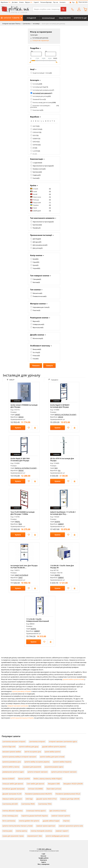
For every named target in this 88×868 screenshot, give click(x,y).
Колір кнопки (36, 255)
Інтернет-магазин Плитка (11, 24)
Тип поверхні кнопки (40, 276)
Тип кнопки (35, 290)
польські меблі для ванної (13, 784)
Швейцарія (37, 211)
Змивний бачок (38, 99)
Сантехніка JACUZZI (10, 804)
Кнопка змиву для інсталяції (43, 102)
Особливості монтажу (40, 346)
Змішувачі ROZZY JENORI (73, 784)
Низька (35, 355)
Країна (33, 185)
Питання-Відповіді (46, 2)
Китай (35, 194)
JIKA (34, 148)
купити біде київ (9, 747)
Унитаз (35, 178)
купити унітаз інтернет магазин (64, 772)
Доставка (15, 2)
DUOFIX (57, 522)
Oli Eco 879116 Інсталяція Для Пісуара (62, 459)
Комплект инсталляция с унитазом (40, 106)
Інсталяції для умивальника (43, 90)
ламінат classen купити (61, 816)
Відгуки (29, 2)
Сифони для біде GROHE (70, 799)
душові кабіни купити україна (54, 747)
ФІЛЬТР (11, 380)
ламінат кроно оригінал (46, 826)
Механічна (37, 293)
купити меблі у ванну (11, 767)
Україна (36, 205)
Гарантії (36, 2)
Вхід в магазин (83, 2)
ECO (56, 468)
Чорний (36, 268)
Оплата (21, 2)
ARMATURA (37, 129)
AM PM (35, 126)
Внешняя (36, 349)
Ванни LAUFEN (24, 779)
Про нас (56, 2)
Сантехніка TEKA (45, 804)
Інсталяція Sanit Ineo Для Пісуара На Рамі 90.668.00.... (24, 567)
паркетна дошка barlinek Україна (35, 816)
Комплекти (37, 110)
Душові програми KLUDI (12, 794)
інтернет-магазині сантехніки (18, 706)
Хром (35, 265)
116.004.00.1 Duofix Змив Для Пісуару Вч (62, 567)
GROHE (35, 142)
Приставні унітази (54, 789)
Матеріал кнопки (38, 304)
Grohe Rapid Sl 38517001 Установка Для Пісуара (20, 459)
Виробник (35, 117)
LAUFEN (36, 151)
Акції (32, 69)
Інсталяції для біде (39, 87)
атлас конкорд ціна (10, 816)
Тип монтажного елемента (42, 218)
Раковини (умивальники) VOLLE (68, 794)
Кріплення (36, 172)
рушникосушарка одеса (54, 767)
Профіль (36, 228)
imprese (66, 821)
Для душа (36, 242)
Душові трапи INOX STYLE (47, 799)
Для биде (36, 239)
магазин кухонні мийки (12, 752)
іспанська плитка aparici (36, 811)
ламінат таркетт (62, 831)
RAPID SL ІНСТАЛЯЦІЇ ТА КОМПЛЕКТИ (68, 415)
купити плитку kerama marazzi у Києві (18, 826)
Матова (35, 282)
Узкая (35, 359)
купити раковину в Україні (22, 691)
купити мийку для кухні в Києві (52, 757)
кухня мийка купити (53, 752)
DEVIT (35, 135)
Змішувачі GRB (54, 784)
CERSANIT (36, 132)
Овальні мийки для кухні (12, 799)
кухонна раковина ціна (12, 762)
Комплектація (36, 159)
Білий (35, 259)
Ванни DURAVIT (9, 779)
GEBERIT (36, 139)
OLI (34, 154)
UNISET (18, 415)
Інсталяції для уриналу (40, 38)
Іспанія (35, 189)
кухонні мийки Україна (62, 762)
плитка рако (7, 831)
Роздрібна (35, 48)
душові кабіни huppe (51, 821)
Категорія (34, 80)
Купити (18, 428)
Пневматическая (39, 296)
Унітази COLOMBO (36, 789)
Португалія (37, 202)
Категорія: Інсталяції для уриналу (53, 24)
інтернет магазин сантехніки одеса (63, 741)
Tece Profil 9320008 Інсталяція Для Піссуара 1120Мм (23, 513)
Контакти (63, 2)
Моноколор (37, 338)
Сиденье (36, 175)
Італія (35, 191)
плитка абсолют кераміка (13, 811)
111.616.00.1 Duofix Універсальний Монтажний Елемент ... (38, 621)
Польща (36, 200)
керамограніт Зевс (35, 836)
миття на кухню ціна (33, 752)
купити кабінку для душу (29, 747)
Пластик (36, 310)
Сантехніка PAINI (28, 804)
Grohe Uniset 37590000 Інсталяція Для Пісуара (24, 406)
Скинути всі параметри (41, 40)
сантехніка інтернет (37, 741)
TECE (20, 524)
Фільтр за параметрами (41, 32)
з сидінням (37, 163)
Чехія (35, 208)
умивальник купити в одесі (13, 772)
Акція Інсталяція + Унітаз (41, 73)
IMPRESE (36, 145)
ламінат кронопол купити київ (71, 826)
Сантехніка (26, 24)
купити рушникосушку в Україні (22, 718)
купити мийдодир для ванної (57, 836)
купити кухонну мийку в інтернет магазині (19, 757)
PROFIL (18, 522)
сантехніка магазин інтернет (14, 741)
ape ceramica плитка (58, 811)
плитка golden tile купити (29, 821)
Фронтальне (37, 327)
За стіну (36, 352)
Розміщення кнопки (39, 318)
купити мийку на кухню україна (37, 762)
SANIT (21, 578)
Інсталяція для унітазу (40, 96)
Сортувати (53, 380)
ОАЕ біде (29, 799)
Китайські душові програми (13, 789)
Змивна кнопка (38, 169)
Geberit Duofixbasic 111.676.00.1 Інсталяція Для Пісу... (63, 513)
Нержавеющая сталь (40, 307)
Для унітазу (37, 248)
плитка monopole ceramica (41, 831)
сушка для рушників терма (13, 836)
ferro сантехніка (9, 821)
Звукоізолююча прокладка (42, 166)
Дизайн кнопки (37, 335)
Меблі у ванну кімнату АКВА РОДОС (48, 779)
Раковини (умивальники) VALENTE (38, 794)
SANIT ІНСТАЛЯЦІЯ (22, 575)
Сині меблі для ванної (35, 784)
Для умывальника (39, 245)
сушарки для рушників (32, 767)
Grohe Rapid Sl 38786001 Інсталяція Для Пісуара (60, 406)
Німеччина (37, 197)
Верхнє (35, 321)
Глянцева (36, 279)
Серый (35, 262)
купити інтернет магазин (38, 772)
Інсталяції (36, 24)
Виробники (6, 2)
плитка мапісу (21, 831)
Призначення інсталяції (41, 235)
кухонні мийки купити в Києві (73, 679)
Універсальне (38, 324)
